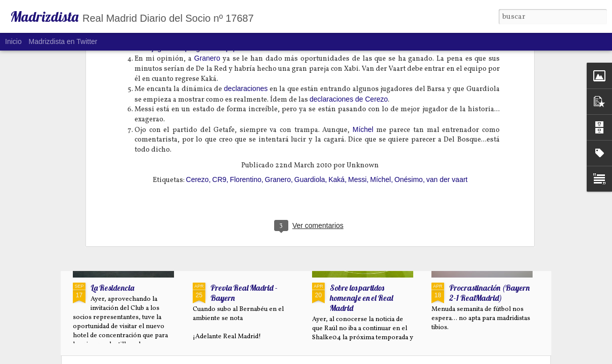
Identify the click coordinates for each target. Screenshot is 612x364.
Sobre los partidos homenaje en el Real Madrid (361, 298)
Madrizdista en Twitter (63, 41)
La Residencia (112, 288)
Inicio (13, 41)
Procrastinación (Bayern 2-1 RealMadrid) (489, 293)
